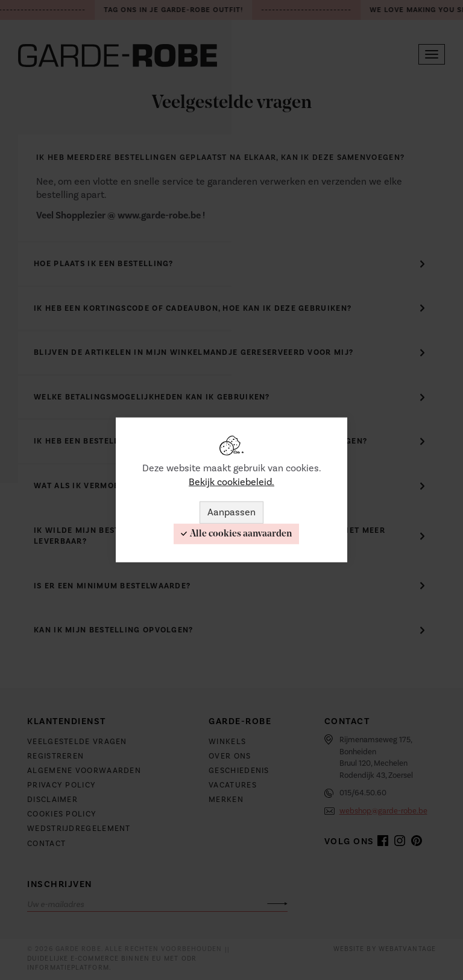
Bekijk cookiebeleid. (231, 482)
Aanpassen (231, 512)
